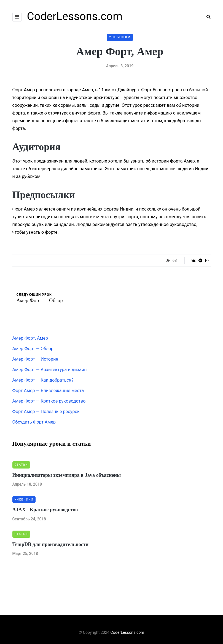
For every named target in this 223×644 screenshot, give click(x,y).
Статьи (21, 465)
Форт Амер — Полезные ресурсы (47, 412)
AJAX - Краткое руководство (45, 510)
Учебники (120, 37)
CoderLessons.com (75, 16)
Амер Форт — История (35, 359)
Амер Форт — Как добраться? (43, 380)
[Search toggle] (206, 17)
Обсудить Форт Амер (34, 422)
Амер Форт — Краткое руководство (49, 401)
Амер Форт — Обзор (33, 349)
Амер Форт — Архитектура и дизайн (50, 370)
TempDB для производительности (51, 544)
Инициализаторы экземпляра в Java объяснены (67, 475)
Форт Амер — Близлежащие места (48, 391)
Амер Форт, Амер (30, 338)
